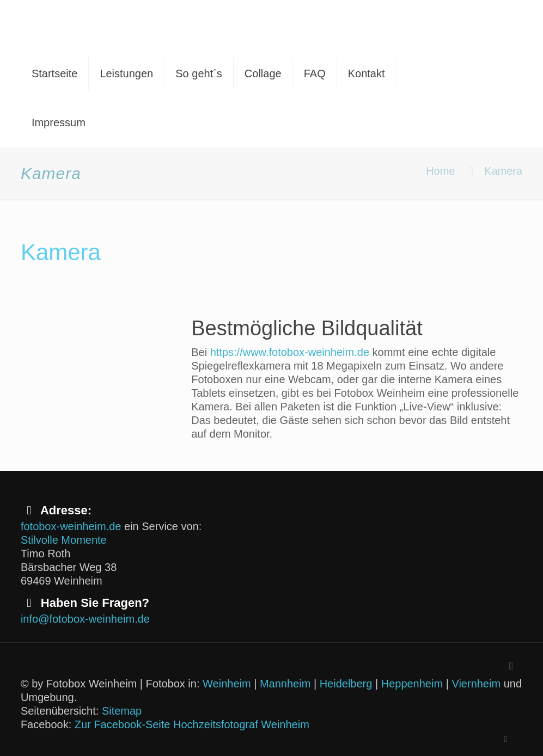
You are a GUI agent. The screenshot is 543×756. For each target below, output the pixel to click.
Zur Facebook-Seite (123, 724)
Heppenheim (412, 684)
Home (440, 171)
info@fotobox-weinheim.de (85, 619)
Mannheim (285, 684)
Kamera (503, 171)
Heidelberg (346, 684)
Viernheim (476, 684)
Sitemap (122, 711)
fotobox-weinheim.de (71, 526)
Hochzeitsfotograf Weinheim (241, 724)
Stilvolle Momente (64, 540)
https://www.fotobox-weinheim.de (290, 352)
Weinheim (227, 684)
